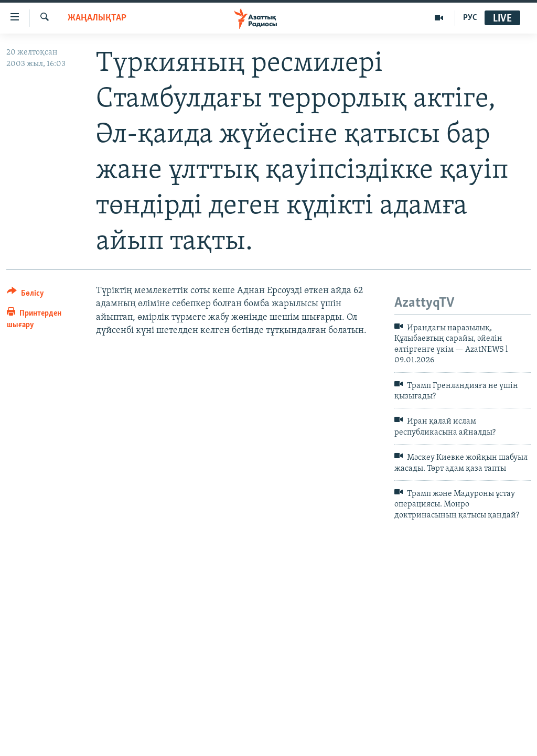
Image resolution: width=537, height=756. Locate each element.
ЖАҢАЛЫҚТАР (97, 18)
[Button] (25, 295)
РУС (470, 18)
